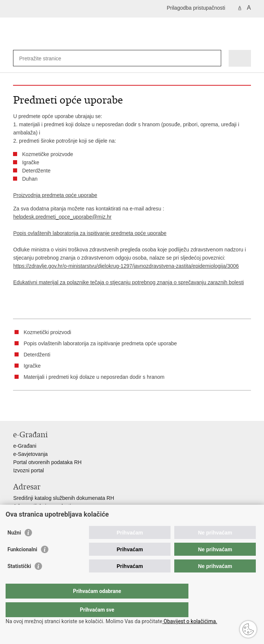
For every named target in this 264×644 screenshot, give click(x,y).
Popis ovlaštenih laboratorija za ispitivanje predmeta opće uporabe (90, 233)
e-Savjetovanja (30, 454)
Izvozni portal (28, 470)
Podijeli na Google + (65, 409)
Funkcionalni (22, 564)
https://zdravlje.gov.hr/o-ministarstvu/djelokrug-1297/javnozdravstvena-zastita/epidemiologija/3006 (126, 266)
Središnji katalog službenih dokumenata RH (63, 498)
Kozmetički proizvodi (47, 332)
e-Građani (25, 446)
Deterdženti (37, 355)
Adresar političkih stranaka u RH (50, 514)
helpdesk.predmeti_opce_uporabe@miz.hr (62, 217)
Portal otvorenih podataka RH (47, 462)
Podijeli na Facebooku (33, 409)
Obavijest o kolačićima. (190, 621)
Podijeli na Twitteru (49, 409)
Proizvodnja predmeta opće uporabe (55, 195)
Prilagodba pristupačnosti (196, 8)
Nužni (14, 548)
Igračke (32, 366)
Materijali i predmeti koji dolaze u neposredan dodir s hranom (94, 377)
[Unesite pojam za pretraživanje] (46, 58)
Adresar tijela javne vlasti (42, 506)
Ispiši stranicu (17, 409)
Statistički (19, 581)
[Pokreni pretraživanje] (214, 58)
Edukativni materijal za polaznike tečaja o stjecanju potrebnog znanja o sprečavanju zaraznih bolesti (128, 282)
